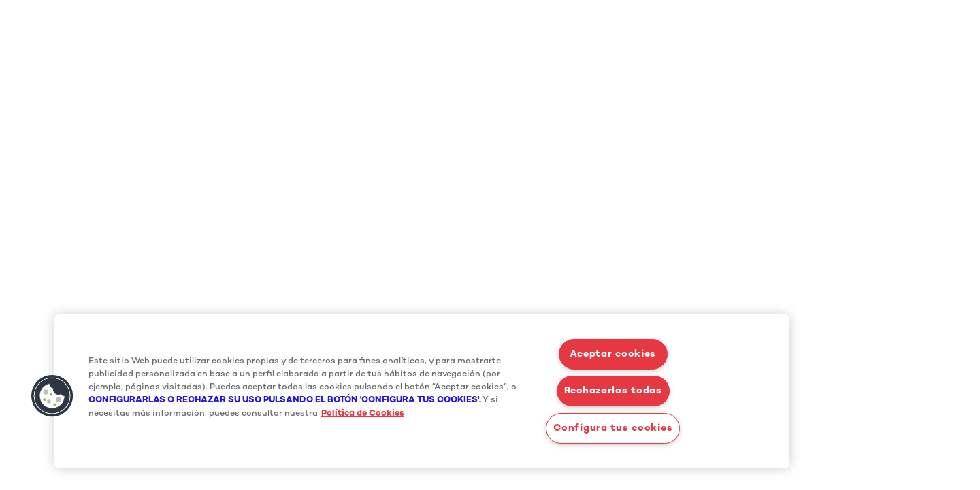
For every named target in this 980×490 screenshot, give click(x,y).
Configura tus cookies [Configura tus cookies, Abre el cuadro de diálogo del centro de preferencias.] (613, 428)
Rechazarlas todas (613, 391)
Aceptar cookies (613, 354)
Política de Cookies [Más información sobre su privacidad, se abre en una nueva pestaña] (363, 414)
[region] (422, 391)
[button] (52, 396)
